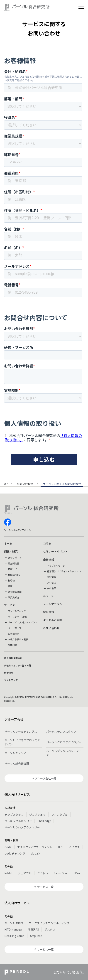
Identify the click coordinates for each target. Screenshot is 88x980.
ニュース (48, 596)
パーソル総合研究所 (17, 763)
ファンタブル (59, 814)
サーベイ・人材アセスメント (23, 622)
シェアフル (25, 873)
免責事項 (9, 673)
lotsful (8, 873)
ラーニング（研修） (18, 617)
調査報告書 (14, 563)
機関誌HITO (14, 575)
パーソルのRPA (14, 923)
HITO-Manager (13, 929)
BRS (61, 847)
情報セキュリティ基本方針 (18, 665)
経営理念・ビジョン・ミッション (64, 571)
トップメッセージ (56, 566)
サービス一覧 (15, 628)
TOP (5, 484)
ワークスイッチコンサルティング (49, 923)
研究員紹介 (14, 597)
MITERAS (33, 929)
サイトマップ (11, 680)
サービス (10, 605)
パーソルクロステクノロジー (64, 742)
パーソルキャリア (15, 753)
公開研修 (12, 645)
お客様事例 (14, 634)
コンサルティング (17, 611)
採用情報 (49, 612)
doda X (35, 853)
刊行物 (11, 580)
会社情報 (51, 577)
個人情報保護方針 (13, 658)
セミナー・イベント (55, 551)
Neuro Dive (60, 873)
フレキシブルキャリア (18, 821)
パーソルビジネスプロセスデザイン (22, 742)
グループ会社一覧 (45, 778)
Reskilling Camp (15, 936)
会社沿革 (51, 588)
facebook (8, 522)
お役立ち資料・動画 (18, 639)
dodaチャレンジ (15, 853)
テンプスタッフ (14, 814)
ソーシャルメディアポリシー (19, 530)
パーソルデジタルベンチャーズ (64, 753)
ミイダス (74, 847)
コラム (47, 543)
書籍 (10, 586)
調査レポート (15, 558)
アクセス (51, 583)
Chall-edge (44, 821)
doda (8, 847)
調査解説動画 (15, 592)
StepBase (36, 936)
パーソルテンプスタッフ (61, 731)
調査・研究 (11, 551)
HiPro (76, 873)
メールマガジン (53, 604)
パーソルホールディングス (21, 731)
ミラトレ (43, 873)
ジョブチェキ (37, 814)
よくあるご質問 (53, 620)
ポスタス (50, 929)
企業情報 (49, 559)
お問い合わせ (25, 484)
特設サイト (14, 569)
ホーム (8, 543)
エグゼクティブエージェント (35, 847)
